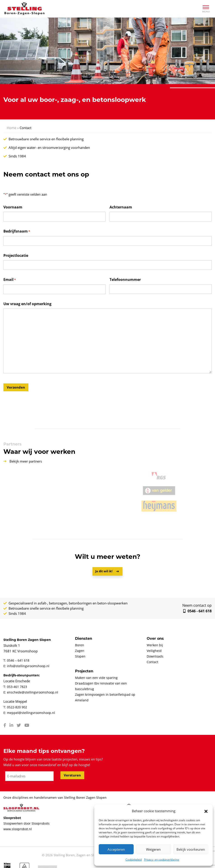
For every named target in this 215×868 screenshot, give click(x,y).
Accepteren (116, 849)
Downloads (155, 656)
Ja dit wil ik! (105, 571)
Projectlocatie (16, 255)
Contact (152, 662)
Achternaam (121, 207)
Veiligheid (154, 651)
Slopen (80, 656)
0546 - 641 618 (188, 608)
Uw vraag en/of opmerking (27, 304)
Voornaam (13, 207)
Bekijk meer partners (23, 461)
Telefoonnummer (125, 280)
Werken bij (155, 645)
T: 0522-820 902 (15, 707)
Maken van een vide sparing (96, 678)
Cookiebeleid (134, 860)
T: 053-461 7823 (15, 687)
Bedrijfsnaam (17, 232)
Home (11, 128)
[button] (206, 811)
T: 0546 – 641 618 (16, 660)
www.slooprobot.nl (18, 829)
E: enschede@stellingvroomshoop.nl (31, 692)
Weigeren (153, 849)
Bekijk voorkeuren (191, 849)
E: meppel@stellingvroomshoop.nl (29, 713)
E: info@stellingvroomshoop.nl (26, 666)
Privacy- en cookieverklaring (162, 860)
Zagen (80, 651)
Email (10, 280)
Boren (80, 645)
